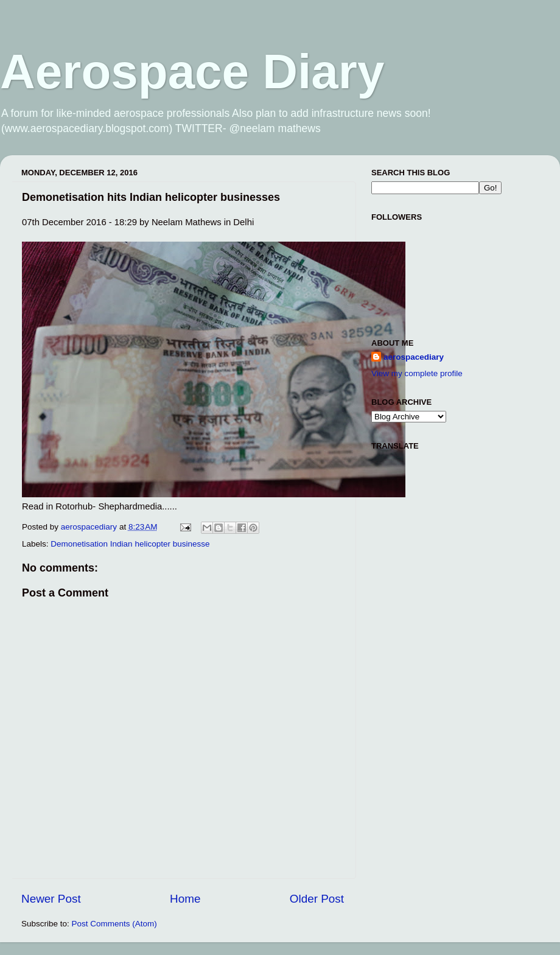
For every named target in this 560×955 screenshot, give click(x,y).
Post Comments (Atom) (114, 924)
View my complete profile (417, 373)
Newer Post (51, 899)
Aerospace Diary (192, 72)
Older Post (317, 899)
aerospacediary (414, 357)
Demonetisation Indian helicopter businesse (130, 544)
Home (185, 899)
